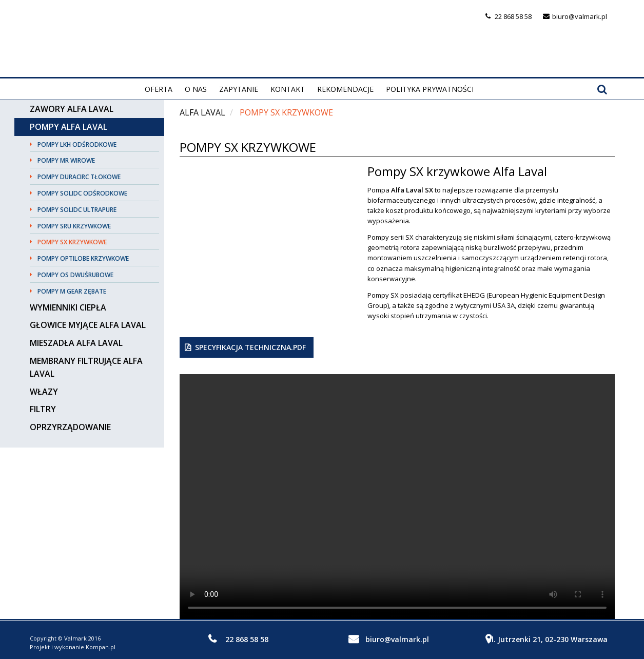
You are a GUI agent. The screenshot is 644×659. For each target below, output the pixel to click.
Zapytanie (239, 89)
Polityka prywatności (430, 89)
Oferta (159, 89)
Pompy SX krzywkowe (72, 242)
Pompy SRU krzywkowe (74, 226)
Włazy (44, 392)
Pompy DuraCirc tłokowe (79, 177)
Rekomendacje (345, 89)
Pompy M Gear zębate (72, 291)
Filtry (43, 409)
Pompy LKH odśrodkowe (77, 144)
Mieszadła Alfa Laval (76, 343)
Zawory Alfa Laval (72, 109)
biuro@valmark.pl (580, 16)
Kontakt (288, 89)
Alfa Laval (202, 112)
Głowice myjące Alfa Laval (88, 325)
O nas (196, 89)
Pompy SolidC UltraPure (77, 210)
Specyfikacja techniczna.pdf (250, 347)
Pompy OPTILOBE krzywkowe (83, 258)
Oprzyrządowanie (70, 427)
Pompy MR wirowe (66, 160)
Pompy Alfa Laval (69, 127)
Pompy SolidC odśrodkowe (82, 193)
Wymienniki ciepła (68, 307)
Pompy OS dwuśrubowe (75, 275)
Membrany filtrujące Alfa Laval (86, 367)
